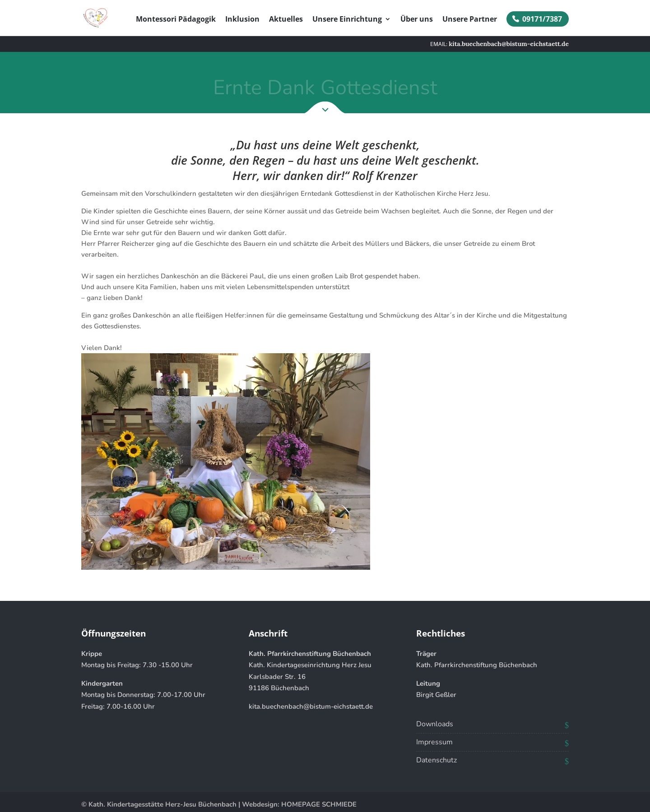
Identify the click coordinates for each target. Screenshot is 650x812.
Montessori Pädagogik (176, 20)
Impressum (434, 742)
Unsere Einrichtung (347, 20)
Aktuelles (286, 20)
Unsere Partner (470, 20)
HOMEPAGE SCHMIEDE (319, 804)
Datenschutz (436, 760)
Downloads (435, 724)
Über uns (417, 20)
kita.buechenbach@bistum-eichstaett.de (311, 706)
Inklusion (242, 20)
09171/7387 (542, 19)
